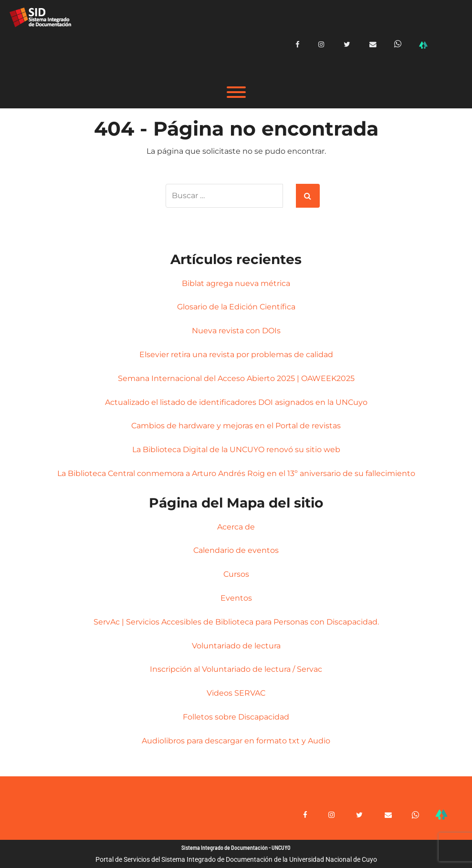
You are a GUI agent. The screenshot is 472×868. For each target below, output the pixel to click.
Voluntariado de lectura (236, 646)
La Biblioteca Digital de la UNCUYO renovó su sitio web (236, 450)
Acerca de (236, 527)
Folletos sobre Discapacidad (236, 717)
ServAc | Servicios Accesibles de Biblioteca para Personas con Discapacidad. (236, 622)
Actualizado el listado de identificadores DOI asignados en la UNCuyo (236, 402)
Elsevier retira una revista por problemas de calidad (236, 355)
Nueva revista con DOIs (236, 331)
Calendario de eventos (236, 550)
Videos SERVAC (236, 693)
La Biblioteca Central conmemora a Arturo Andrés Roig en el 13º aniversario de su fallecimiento (236, 473)
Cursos (236, 574)
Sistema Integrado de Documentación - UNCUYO (236, 848)
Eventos (236, 598)
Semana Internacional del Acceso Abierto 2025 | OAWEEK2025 (236, 378)
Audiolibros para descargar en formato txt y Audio (236, 741)
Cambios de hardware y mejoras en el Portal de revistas (236, 426)
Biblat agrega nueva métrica (236, 283)
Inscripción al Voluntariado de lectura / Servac (236, 669)
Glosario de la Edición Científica (236, 307)
